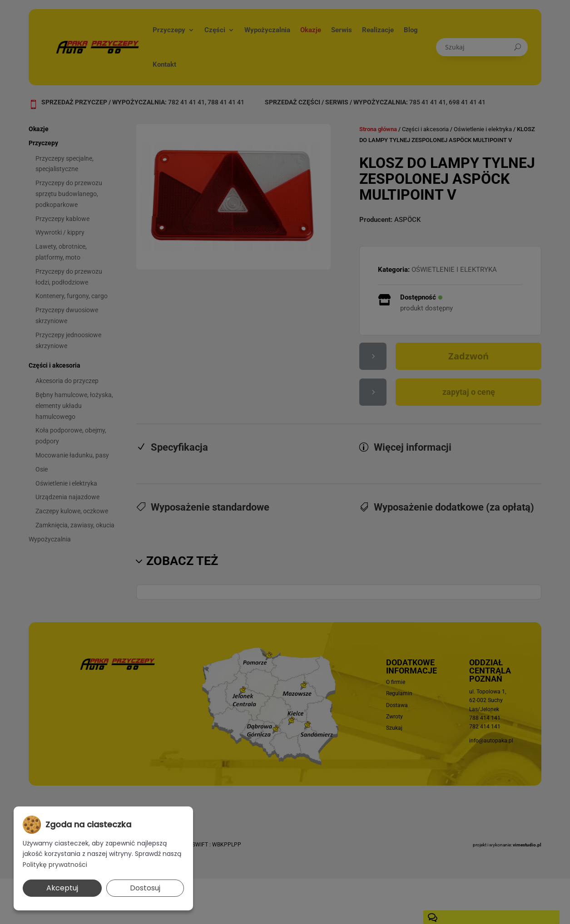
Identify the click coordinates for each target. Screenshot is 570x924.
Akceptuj (62, 888)
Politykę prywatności (55, 865)
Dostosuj (145, 888)
